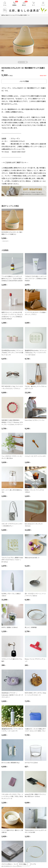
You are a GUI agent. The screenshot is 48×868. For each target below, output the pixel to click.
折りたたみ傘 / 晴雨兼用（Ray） (11, 763)
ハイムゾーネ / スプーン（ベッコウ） (35, 456)
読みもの (24, 5)
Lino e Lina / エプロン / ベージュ (35, 420)
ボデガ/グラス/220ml (31, 763)
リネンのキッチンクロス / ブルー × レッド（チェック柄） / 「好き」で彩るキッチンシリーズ (12, 796)
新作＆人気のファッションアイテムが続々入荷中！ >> (15, 15)
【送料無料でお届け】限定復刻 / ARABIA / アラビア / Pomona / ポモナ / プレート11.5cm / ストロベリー (12, 422)
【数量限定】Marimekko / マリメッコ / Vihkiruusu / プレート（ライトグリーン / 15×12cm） (36, 353)
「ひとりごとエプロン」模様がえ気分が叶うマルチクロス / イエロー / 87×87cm (12, 560)
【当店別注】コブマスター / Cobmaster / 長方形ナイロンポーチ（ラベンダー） (12, 695)
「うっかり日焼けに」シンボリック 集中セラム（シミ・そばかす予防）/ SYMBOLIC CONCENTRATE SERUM (12, 278)
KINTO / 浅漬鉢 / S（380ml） (10, 627)
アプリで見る (23, 864)
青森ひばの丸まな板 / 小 (32, 558)
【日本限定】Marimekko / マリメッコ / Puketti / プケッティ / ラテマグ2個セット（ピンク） (12, 353)
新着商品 (14, 5)
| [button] (21, 62)
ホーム (5, 5)
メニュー (43, 5)
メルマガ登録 (24, 81)
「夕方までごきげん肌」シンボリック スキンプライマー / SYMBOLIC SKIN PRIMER (36, 278)
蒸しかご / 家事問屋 (31, 627)
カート (34, 5)
